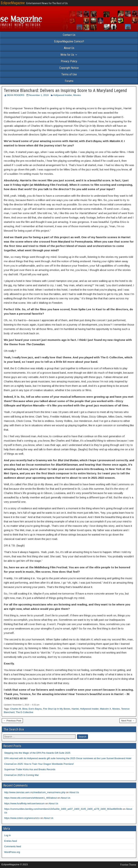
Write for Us (67, 55)
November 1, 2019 (39, 95)
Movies (77, 95)
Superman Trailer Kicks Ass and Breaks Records (30, 769)
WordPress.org (12, 852)
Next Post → (128, 721)
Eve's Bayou (35, 709)
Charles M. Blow (19, 709)
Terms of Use (69, 74)
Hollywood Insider (63, 95)
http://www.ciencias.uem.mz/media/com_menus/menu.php (35, 792)
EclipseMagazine (13, 3)
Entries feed (10, 841)
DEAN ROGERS (16, 95)
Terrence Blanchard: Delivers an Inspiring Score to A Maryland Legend (65, 90)
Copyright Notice (69, 68)
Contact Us (69, 35)
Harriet (75, 709)
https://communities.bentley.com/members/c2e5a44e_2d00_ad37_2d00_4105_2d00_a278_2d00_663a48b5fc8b (63, 809)
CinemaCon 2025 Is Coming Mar (21, 775)
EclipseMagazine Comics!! (69, 41)
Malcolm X (105, 709)
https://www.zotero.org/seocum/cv (22, 818)
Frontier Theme (128, 865)
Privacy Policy (69, 61)
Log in (7, 835)
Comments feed (13, 846)
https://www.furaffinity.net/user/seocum (24, 803)
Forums (69, 81)
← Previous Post (12, 721)
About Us (69, 48)
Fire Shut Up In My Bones (57, 709)
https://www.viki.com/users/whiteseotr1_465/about (30, 798)
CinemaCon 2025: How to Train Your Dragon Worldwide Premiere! (39, 764)
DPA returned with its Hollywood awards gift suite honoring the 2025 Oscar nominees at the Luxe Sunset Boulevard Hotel (68, 758)
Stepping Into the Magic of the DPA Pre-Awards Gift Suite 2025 (37, 753)
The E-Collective (25, 712)
